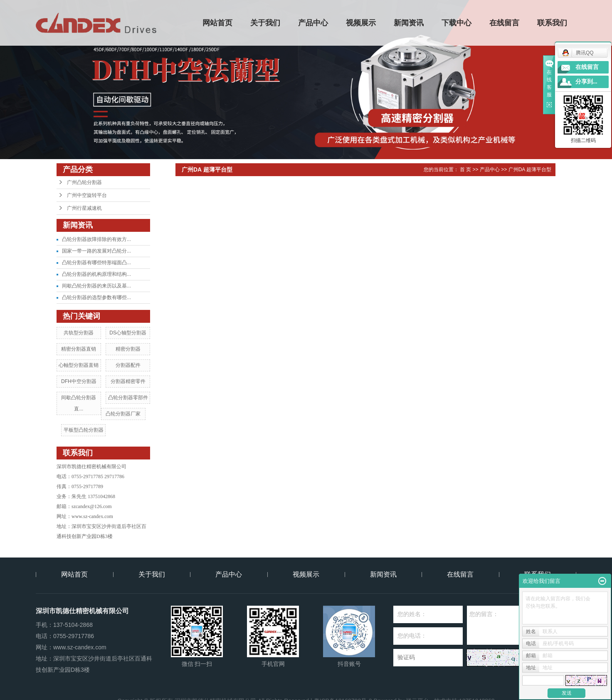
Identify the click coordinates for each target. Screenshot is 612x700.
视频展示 (361, 23)
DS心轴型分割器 (128, 333)
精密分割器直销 (79, 349)
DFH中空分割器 (79, 381)
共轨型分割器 (79, 333)
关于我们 (266, 23)
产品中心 (313, 23)
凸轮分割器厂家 (123, 414)
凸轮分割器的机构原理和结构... (96, 274)
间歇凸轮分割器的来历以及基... (96, 286)
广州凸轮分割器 (84, 182)
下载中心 (457, 23)
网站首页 (218, 23)
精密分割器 (128, 349)
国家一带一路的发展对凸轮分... (96, 251)
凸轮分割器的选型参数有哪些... (96, 297)
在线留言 (505, 23)
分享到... (586, 82)
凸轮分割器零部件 (128, 398)
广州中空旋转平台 (87, 195)
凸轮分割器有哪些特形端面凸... (96, 263)
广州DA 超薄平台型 (530, 169)
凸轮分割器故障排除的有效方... (96, 239)
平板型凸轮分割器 (84, 430)
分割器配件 (128, 365)
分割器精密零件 (128, 381)
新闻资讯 (409, 23)
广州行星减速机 (84, 208)
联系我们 (553, 23)
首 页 (465, 169)
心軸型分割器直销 (79, 365)
